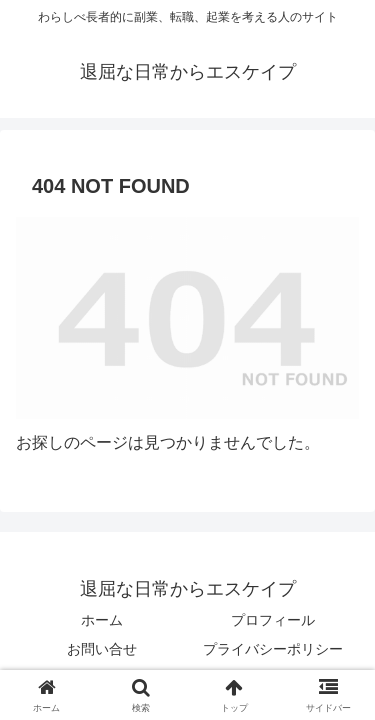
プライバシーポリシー (273, 649)
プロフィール (273, 620)
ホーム (102, 620)
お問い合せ (102, 649)
